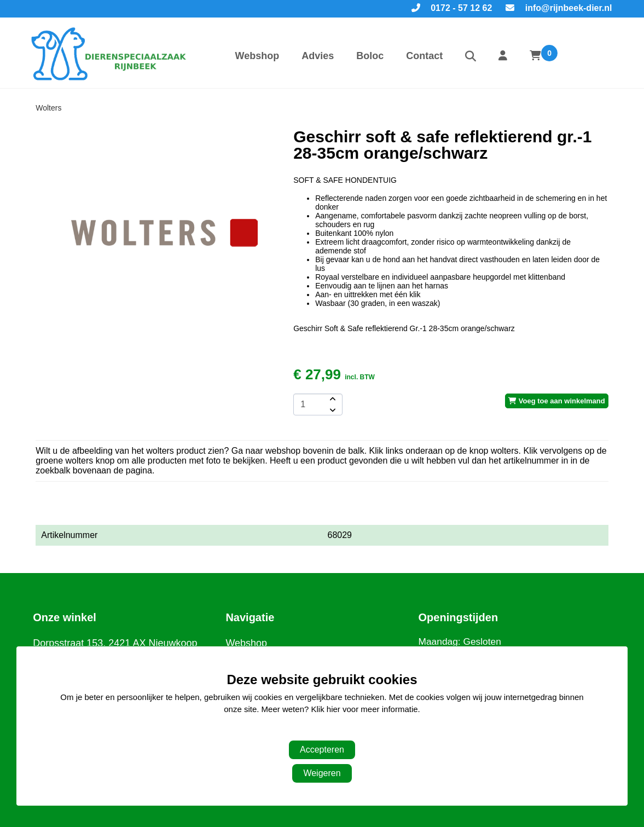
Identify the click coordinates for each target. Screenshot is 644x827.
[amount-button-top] (332, 399)
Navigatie (250, 617)
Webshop (257, 56)
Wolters (48, 108)
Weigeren (322, 773)
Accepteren (322, 750)
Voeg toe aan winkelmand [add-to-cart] (557, 401)
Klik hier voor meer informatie (365, 709)
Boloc (370, 56)
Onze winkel (65, 617)
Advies (318, 56)
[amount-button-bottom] (332, 410)
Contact (424, 56)
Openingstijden (459, 617)
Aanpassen (317, 731)
